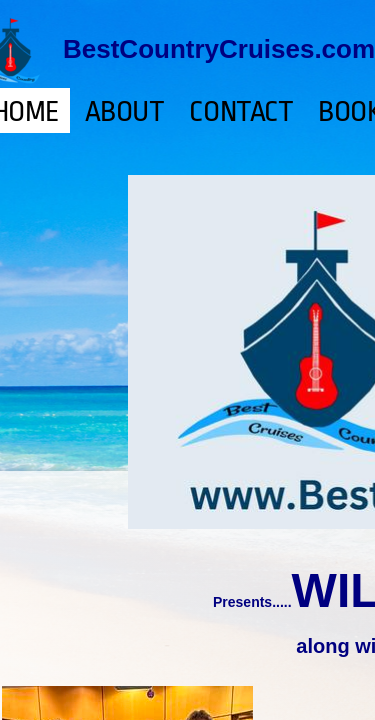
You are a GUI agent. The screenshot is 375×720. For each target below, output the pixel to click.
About (125, 112)
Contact (241, 112)
